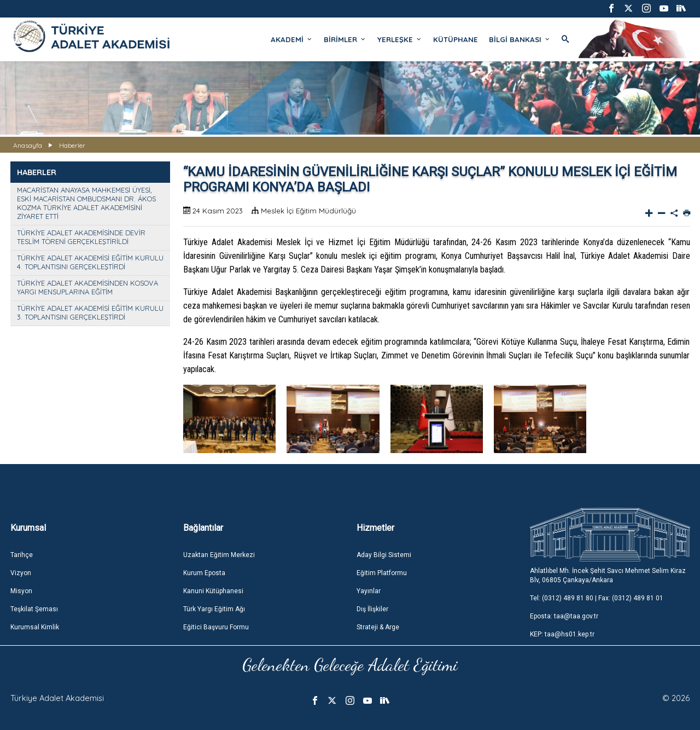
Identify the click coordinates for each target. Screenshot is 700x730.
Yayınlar (369, 591)
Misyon (21, 591)
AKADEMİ (292, 39)
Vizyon (21, 573)
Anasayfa (28, 145)
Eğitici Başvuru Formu (216, 627)
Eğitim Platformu (382, 573)
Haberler (72, 145)
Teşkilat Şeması (34, 609)
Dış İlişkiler (372, 609)
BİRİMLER (345, 39)
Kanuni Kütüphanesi (213, 591)
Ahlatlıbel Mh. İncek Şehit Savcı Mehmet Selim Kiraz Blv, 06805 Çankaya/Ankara (608, 575)
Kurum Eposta (204, 573)
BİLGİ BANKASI (520, 39)
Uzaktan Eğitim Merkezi (219, 555)
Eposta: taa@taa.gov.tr (564, 616)
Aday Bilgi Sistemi (384, 555)
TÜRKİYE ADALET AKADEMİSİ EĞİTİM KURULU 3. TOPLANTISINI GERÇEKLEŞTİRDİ (90, 312)
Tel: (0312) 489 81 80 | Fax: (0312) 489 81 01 (597, 598)
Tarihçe (22, 555)
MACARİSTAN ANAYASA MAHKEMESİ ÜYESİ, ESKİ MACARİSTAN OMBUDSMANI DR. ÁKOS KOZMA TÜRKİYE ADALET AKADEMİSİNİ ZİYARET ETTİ (86, 203)
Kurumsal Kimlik (35, 627)
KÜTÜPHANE (456, 39)
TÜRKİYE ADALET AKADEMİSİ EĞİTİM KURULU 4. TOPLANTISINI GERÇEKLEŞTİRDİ (90, 262)
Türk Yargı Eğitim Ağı (214, 609)
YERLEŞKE (400, 39)
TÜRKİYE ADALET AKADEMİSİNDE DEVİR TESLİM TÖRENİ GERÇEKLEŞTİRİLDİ (81, 237)
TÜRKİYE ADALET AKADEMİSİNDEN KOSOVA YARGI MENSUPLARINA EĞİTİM (87, 287)
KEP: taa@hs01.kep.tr (562, 634)
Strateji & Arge (378, 627)
